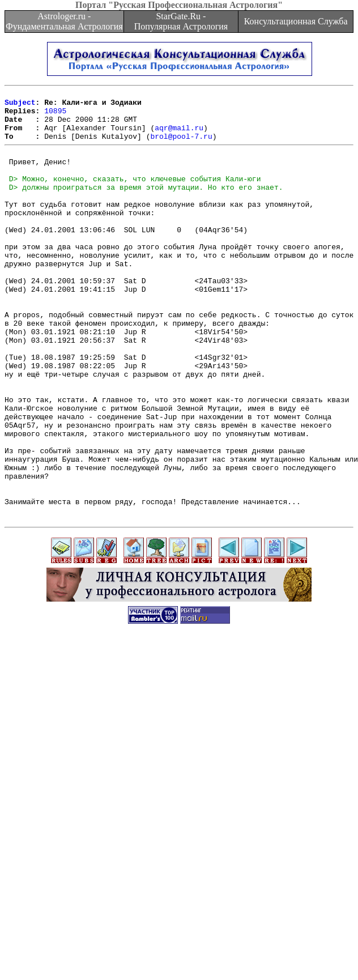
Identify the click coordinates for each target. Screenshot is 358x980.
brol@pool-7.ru (181, 146)
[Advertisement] (131, 848)
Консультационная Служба (296, 21)
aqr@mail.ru (179, 136)
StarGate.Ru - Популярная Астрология (181, 21)
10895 (55, 116)
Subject (20, 105)
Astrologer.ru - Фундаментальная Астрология (64, 21)
